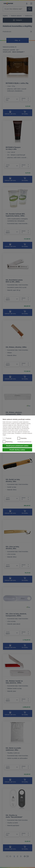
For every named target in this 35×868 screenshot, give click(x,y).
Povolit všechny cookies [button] (17, 450)
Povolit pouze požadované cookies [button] (17, 446)
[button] (24, 442)
